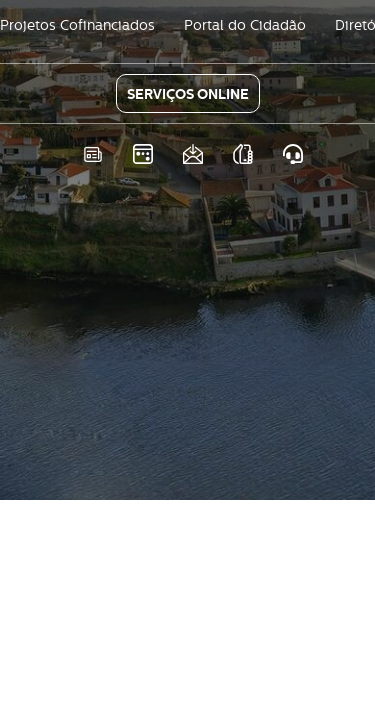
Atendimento (292, 154)
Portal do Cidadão (245, 25)
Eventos (142, 154)
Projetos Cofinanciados (77, 25)
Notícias (92, 154)
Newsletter (192, 154)
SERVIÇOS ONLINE (188, 94)
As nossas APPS (242, 154)
